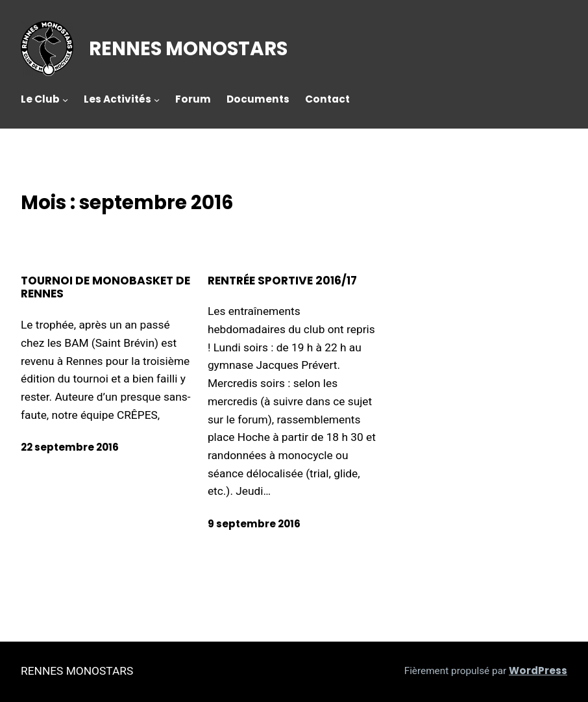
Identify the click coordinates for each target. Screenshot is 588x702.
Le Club (40, 99)
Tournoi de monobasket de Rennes (105, 288)
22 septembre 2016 (70, 447)
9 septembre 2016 (254, 524)
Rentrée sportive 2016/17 (282, 281)
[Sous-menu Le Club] (65, 100)
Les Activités (117, 99)
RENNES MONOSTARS (188, 48)
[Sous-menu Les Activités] (157, 100)
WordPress (538, 671)
